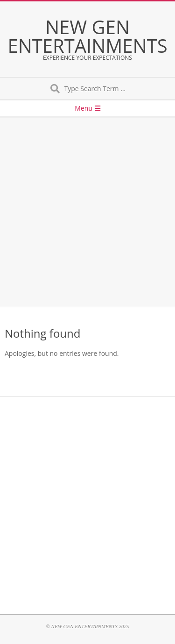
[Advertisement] (87, 212)
